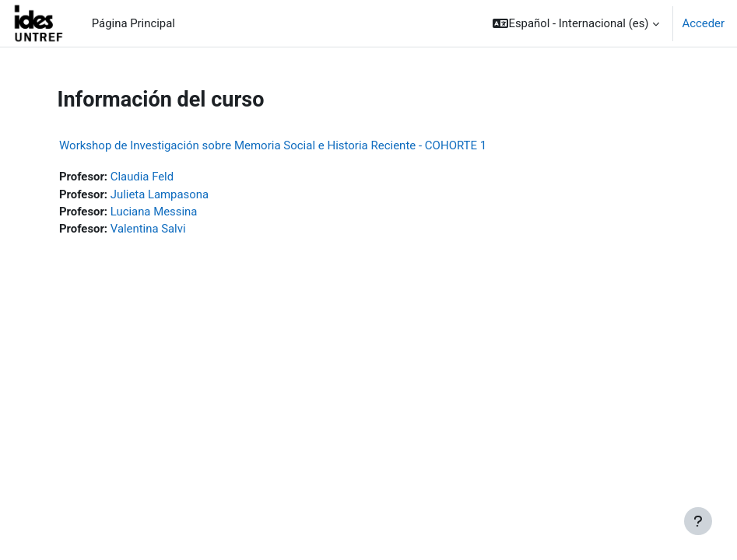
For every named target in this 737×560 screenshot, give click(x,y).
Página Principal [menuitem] (133, 23)
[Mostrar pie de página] (698, 521)
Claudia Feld (142, 177)
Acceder (704, 23)
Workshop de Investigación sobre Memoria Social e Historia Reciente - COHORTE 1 (273, 145)
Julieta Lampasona (160, 194)
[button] (576, 23)
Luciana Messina (154, 212)
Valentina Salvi (148, 229)
